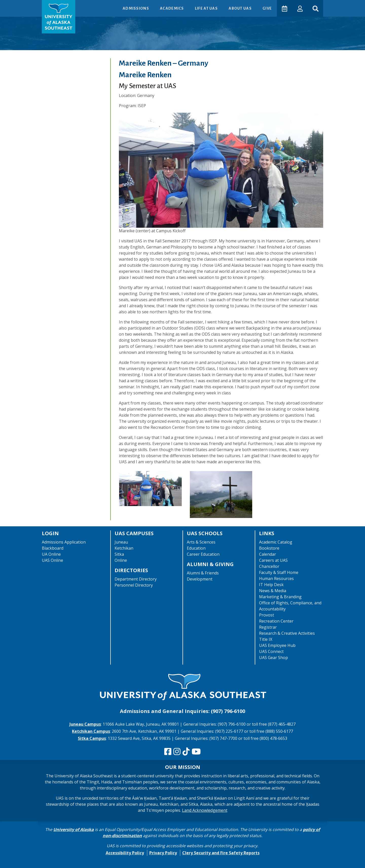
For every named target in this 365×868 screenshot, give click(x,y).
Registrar (268, 627)
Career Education (203, 554)
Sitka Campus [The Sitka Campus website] (92, 738)
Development (200, 579)
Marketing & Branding (280, 597)
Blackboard (53, 548)
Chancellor (269, 566)
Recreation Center (276, 621)
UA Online (51, 554)
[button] (299, 8)
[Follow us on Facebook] (168, 752)
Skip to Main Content (24, 5)
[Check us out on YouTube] (196, 752)
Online (121, 560)
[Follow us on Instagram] (177, 752)
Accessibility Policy (125, 853)
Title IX (266, 639)
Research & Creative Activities (287, 633)
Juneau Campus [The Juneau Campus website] (85, 724)
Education (196, 548)
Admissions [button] (135, 8)
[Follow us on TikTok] (186, 752)
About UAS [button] (240, 8)
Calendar (268, 554)
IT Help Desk (271, 585)
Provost (267, 615)
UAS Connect (271, 651)
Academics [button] (172, 8)
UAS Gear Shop (273, 658)
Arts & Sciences (201, 542)
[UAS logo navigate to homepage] (59, 17)
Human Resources (276, 578)
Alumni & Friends (203, 573)
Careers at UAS (273, 560)
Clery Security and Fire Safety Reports (221, 853)
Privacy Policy (163, 853)
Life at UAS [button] (206, 8)
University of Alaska (74, 830)
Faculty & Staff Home (279, 572)
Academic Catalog (276, 542)
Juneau (121, 542)
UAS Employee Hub (277, 645)
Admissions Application (64, 542)
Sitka (119, 554)
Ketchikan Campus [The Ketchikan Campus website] (91, 731)
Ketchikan (124, 548)
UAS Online (52, 560)
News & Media (273, 591)
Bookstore (269, 548)
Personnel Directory (134, 585)
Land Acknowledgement (205, 810)
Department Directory (136, 579)
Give (266, 8)
